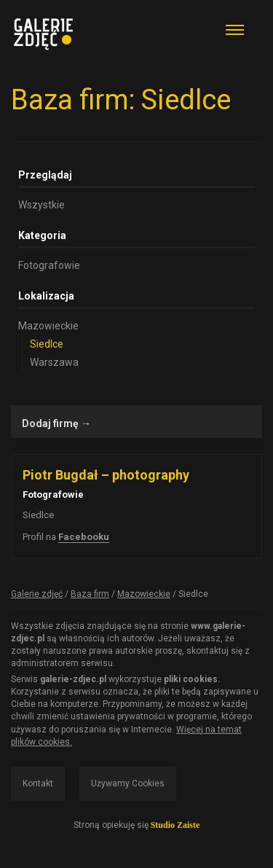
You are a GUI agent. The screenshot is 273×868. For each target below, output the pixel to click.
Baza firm (90, 594)
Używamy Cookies (128, 783)
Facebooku (84, 537)
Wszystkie (41, 205)
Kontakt (38, 783)
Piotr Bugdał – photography (106, 475)
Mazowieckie (48, 326)
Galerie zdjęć (37, 594)
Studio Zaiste (175, 825)
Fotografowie (49, 265)
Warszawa (54, 362)
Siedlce (47, 344)
